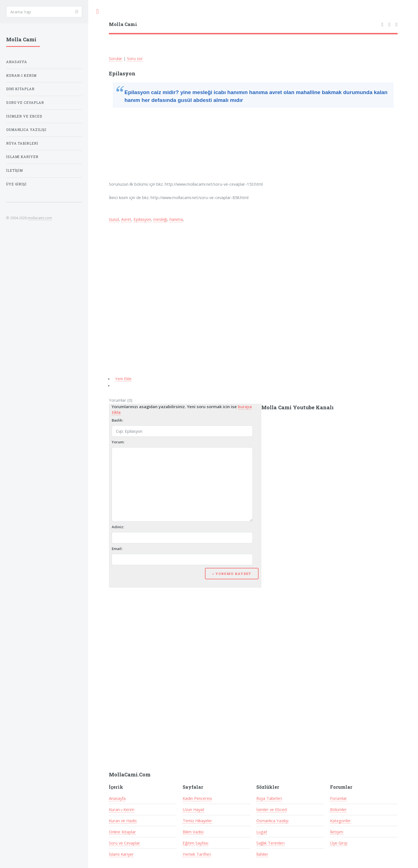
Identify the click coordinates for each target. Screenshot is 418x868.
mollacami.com (40, 218)
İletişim (337, 832)
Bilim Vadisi (193, 832)
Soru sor (135, 58)
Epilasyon (142, 219)
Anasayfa (117, 798)
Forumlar (339, 798)
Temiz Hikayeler (197, 821)
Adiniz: (118, 527)
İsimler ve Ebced (272, 809)
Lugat (262, 832)
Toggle (97, 12)
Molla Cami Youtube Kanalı (298, 407)
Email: (117, 549)
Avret (126, 219)
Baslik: (117, 420)
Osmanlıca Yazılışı (272, 821)
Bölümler (338, 809)
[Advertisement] (151, 145)
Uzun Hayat (194, 809)
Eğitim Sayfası (195, 843)
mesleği (160, 219)
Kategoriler (341, 821)
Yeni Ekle (123, 379)
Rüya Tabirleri (269, 798)
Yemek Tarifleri (197, 854)
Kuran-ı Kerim (122, 809)
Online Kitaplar (122, 832)
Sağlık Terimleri (270, 843)
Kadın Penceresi (197, 798)
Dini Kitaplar (21, 89)
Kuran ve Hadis (123, 821)
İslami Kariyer (121, 854)
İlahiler (262, 854)
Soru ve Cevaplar (125, 843)
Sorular (116, 58)
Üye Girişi (339, 843)
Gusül (114, 219)
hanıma (176, 219)
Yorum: (118, 442)
